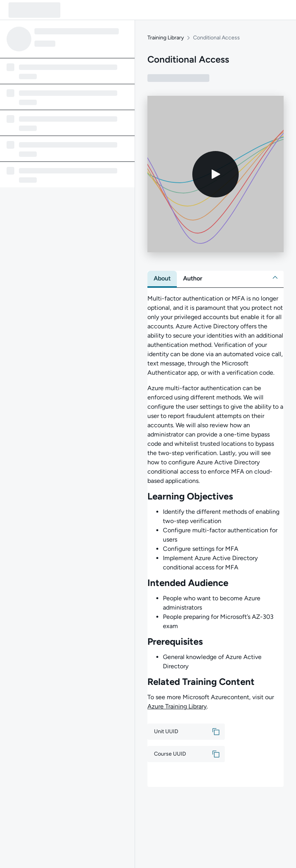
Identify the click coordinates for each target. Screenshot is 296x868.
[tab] (162, 279)
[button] (275, 277)
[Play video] (216, 174)
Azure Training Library (177, 706)
